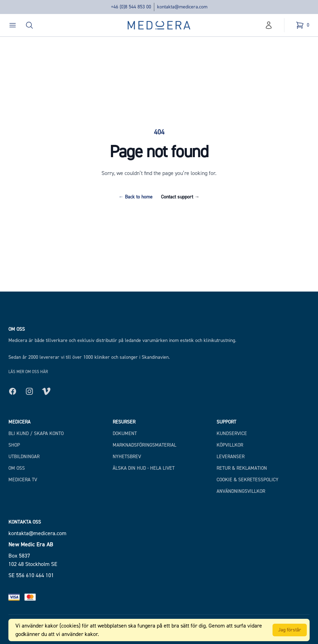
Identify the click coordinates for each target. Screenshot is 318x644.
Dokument (125, 433)
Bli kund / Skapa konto (36, 433)
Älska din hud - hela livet (144, 468)
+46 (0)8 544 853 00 (131, 7)
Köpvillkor (230, 445)
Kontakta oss (25, 522)
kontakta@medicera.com (182, 7)
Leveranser (231, 457)
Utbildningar (24, 457)
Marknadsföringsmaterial (144, 445)
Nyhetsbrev (127, 457)
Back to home (136, 197)
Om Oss (17, 468)
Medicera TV (23, 480)
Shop (14, 445)
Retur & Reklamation (242, 468)
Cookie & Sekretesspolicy (248, 480)
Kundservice (232, 433)
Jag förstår (290, 630)
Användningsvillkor (241, 491)
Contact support (180, 197)
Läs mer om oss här (28, 372)
